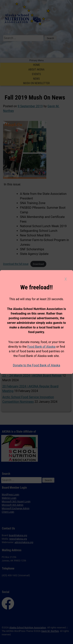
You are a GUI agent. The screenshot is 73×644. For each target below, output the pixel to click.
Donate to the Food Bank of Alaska (36, 365)
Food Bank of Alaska (41, 347)
